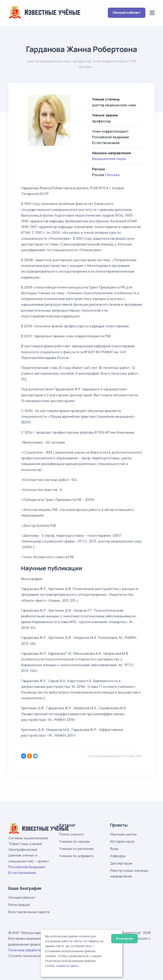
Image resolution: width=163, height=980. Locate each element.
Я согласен (124, 939)
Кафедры (118, 856)
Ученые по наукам (74, 841)
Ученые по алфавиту (77, 856)
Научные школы (123, 834)
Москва (113, 175)
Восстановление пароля (29, 912)
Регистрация (19, 905)
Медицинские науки (109, 159)
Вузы (114, 849)
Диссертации (121, 863)
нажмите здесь (67, 966)
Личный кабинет (127, 13)
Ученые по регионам (76, 849)
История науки (122, 841)
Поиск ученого (72, 834)
